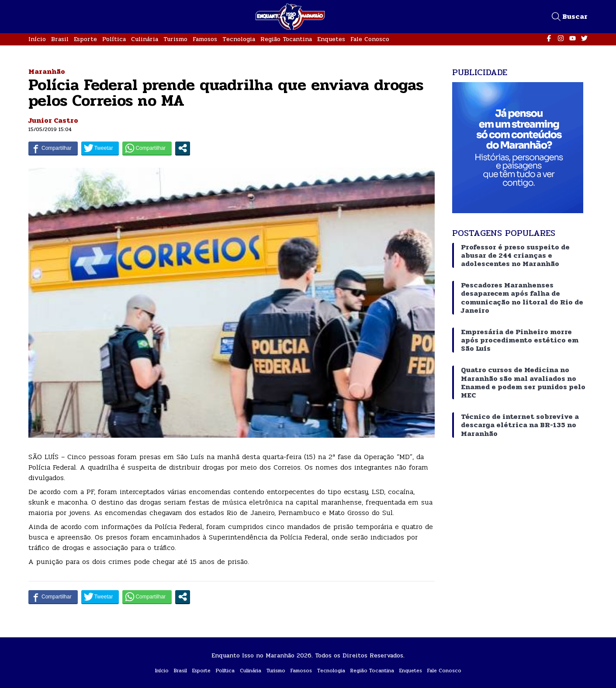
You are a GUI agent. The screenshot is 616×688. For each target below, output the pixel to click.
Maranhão (47, 71)
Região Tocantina (286, 39)
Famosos (205, 39)
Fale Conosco (370, 39)
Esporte (85, 39)
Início (37, 39)
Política (114, 39)
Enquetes (331, 39)
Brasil (60, 39)
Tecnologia (239, 39)
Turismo (175, 39)
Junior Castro (53, 120)
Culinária (145, 39)
